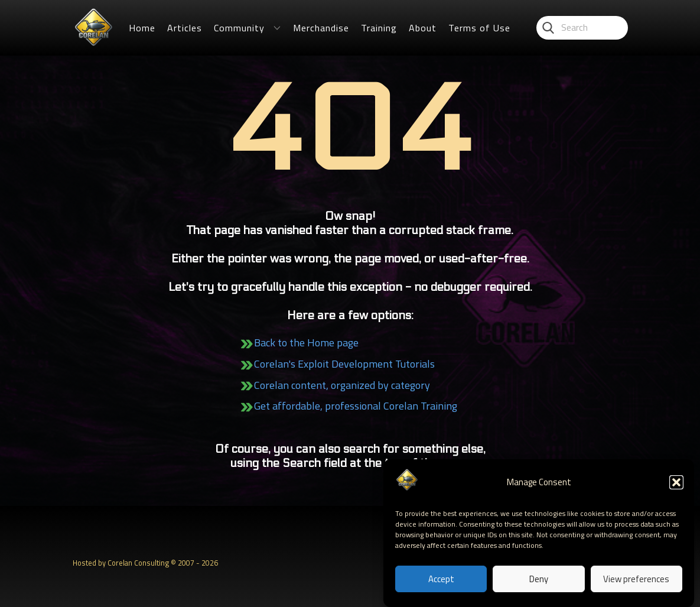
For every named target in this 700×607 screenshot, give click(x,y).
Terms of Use (479, 28)
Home (142, 28)
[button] (676, 483)
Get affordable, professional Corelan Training (356, 406)
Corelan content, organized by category (342, 385)
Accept (441, 580)
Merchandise (321, 28)
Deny (539, 580)
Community (239, 28)
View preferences (636, 580)
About (423, 28)
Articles (185, 28)
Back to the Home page (306, 343)
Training (379, 28)
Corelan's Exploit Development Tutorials (344, 364)
